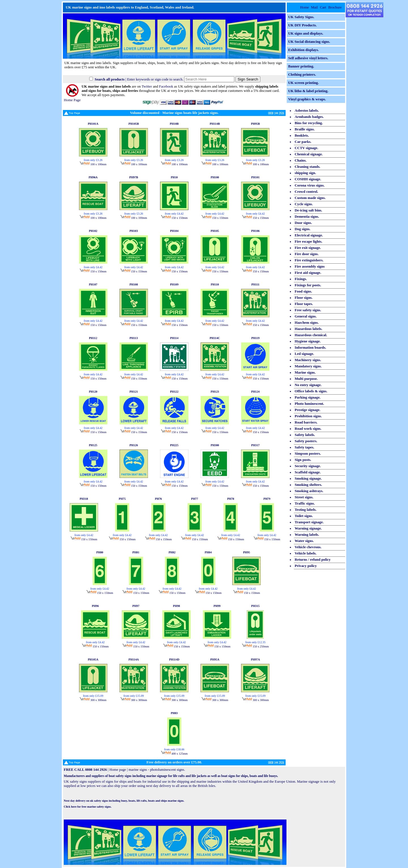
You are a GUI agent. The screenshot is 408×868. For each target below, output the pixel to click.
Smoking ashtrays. (309, 491)
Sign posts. (303, 460)
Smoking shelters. (308, 485)
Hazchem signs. (307, 323)
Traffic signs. (305, 503)
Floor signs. (304, 298)
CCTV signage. (306, 148)
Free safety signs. (308, 310)
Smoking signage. (308, 479)
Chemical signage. (309, 154)
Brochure (335, 7)
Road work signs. (308, 429)
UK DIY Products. (302, 25)
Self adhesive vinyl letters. (308, 58)
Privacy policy (306, 566)
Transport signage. (309, 522)
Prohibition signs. (308, 416)
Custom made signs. (310, 198)
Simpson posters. (308, 454)
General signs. (306, 316)
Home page (118, 770)
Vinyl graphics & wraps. (307, 99)
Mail (314, 7)
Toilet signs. (304, 516)
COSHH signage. (308, 179)
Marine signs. (305, 372)
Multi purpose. (306, 379)
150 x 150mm (174, 218)
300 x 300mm (93, 700)
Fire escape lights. (309, 242)
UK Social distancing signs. (309, 42)
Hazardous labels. (308, 329)
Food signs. (303, 291)
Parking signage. (308, 397)
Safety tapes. (304, 447)
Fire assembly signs (310, 266)
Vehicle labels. (306, 553)
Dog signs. (302, 229)
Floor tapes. (304, 304)
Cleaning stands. (307, 167)
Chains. (301, 160)
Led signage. (304, 354)
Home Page (72, 98)
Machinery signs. (308, 360)
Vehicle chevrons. (308, 547)
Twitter (147, 86)
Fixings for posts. (308, 285)
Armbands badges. (309, 117)
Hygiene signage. (308, 341)
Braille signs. (305, 129)
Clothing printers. (302, 75)
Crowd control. (306, 192)
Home (304, 7)
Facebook (166, 86)
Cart (323, 7)
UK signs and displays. (306, 33)
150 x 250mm (255, 646)
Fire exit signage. (308, 248)
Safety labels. (305, 435)
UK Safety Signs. (301, 17)
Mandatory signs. (308, 366)
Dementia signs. (307, 217)
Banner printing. (301, 66)
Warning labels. (307, 535)
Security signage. (308, 466)
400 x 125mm (174, 754)
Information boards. (310, 348)
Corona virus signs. (310, 185)
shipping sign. (305, 173)
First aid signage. (308, 273)
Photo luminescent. (309, 404)
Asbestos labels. (307, 111)
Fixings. (301, 279)
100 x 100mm (93, 164)
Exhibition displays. (303, 50)
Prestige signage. (308, 410)
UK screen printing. (303, 83)
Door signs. (303, 223)
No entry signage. (308, 385)
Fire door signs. (307, 254)
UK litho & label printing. (308, 91)
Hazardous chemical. (311, 335)
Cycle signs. (304, 204)
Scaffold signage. (308, 472)
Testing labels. (306, 510)
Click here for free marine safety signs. (88, 807)
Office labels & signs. (311, 391)
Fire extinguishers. (309, 260)
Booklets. (302, 136)
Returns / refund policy (313, 560)
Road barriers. (306, 422)
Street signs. (304, 497)
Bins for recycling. (309, 123)
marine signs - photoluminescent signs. (157, 770)
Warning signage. (308, 528)
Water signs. (304, 541)
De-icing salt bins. (308, 210)
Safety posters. (306, 441)
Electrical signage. (309, 235)
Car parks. (303, 142)
